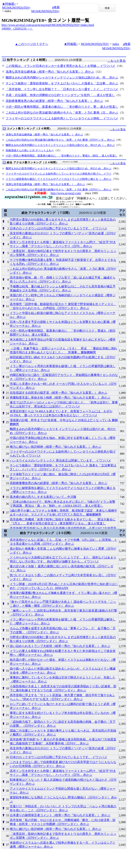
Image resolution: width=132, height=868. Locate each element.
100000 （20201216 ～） (17, 29)
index (116, 44)
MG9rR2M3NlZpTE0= (16, 8)
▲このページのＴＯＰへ (32, 44)
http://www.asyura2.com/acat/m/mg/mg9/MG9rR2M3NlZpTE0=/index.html (48, 25)
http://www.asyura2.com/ (66, 193)
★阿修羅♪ (9, 4)
